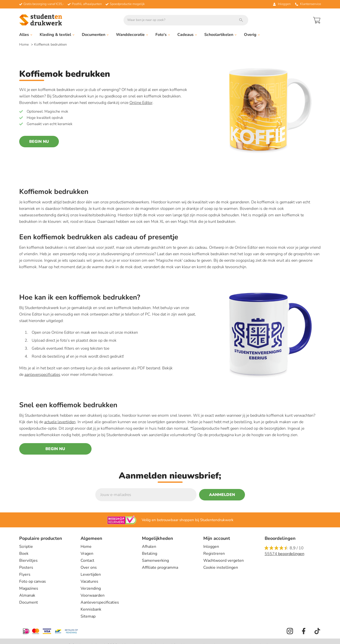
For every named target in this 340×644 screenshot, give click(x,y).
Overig (252, 35)
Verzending (91, 588)
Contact (87, 561)
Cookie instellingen (221, 567)
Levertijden (91, 574)
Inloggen (211, 547)
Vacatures (89, 581)
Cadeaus (187, 35)
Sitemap (88, 616)
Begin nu (39, 142)
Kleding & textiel (57, 35)
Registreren (214, 554)
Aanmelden (222, 495)
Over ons (89, 567)
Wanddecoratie (132, 35)
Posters (26, 567)
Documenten (95, 35)
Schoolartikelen (220, 35)
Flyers (25, 574)
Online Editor (141, 103)
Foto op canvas (33, 581)
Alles (26, 35)
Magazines (29, 588)
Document (29, 602)
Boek (24, 554)
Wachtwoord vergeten (224, 561)
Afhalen (149, 547)
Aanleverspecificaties (100, 602)
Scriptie (26, 547)
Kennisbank (91, 609)
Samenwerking (155, 561)
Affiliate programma (160, 567)
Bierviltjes (28, 561)
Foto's (163, 35)
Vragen (87, 554)
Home (24, 44)
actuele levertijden (60, 422)
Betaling (150, 554)
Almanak (27, 595)
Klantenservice (308, 4)
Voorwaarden (93, 595)
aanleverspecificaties (42, 375)
